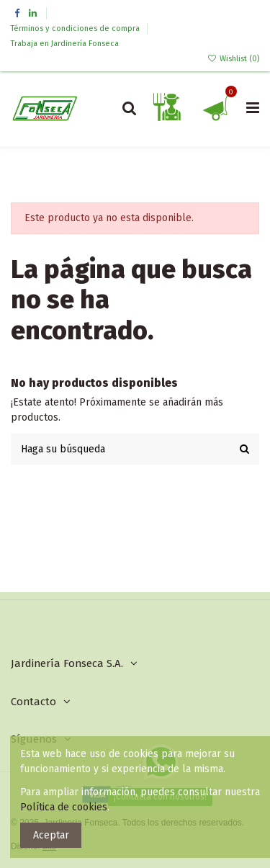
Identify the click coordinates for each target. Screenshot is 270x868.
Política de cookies (64, 807)
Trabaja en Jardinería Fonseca (65, 44)
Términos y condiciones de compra (76, 28)
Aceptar (51, 835)
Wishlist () (233, 59)
